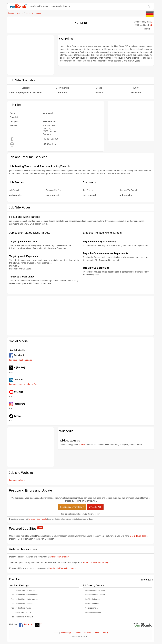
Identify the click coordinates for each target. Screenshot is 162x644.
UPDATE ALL (95, 507)
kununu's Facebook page (21, 360)
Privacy (105, 633)
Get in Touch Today (139, 536)
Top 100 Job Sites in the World (23, 590)
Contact (78, 633)
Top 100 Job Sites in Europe (22, 604)
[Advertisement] (31, 55)
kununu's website (17, 480)
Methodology (66, 633)
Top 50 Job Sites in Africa (21, 612)
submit (82, 445)
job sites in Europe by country (62, 568)
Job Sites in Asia (91, 608)
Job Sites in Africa (92, 604)
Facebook (26, 624)
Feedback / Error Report (72, 507)
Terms (97, 633)
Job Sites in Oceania (93, 612)
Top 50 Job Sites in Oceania (22, 617)
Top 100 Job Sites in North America (25, 595)
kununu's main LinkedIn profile (23, 384)
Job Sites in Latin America (95, 595)
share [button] (147, 29)
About (56, 633)
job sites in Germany (59, 557)
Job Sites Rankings (39, 6)
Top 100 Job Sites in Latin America (25, 599)
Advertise (88, 633)
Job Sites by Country (61, 6)
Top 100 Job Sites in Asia (21, 608)
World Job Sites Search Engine (97, 562)
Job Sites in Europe (92, 599)
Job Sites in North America (95, 590)
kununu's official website (37, 519)
